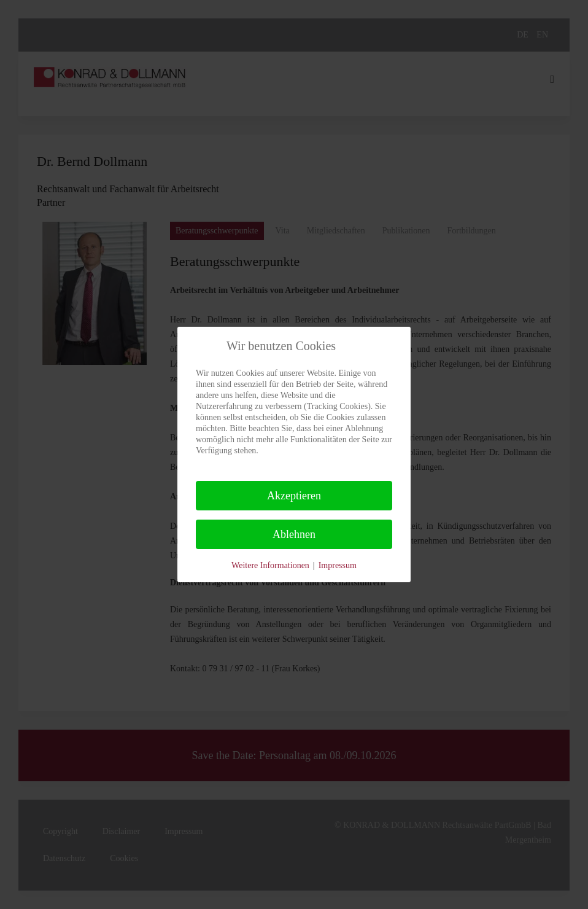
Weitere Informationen (270, 565)
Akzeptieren (294, 496)
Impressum (338, 565)
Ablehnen (294, 534)
